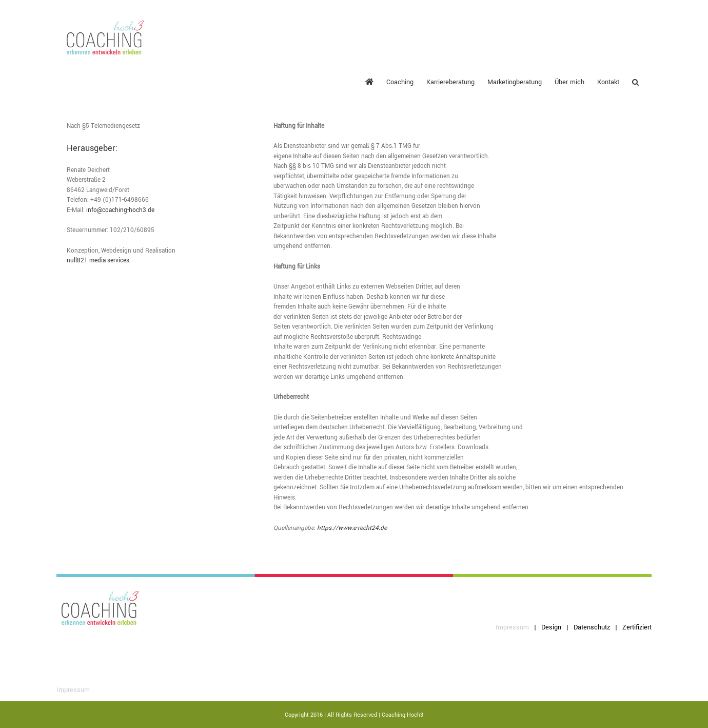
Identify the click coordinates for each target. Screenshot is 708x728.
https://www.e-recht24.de (352, 528)
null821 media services (98, 261)
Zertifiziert (637, 627)
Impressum (512, 627)
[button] (635, 81)
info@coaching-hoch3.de (120, 210)
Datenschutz (592, 627)
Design (551, 627)
